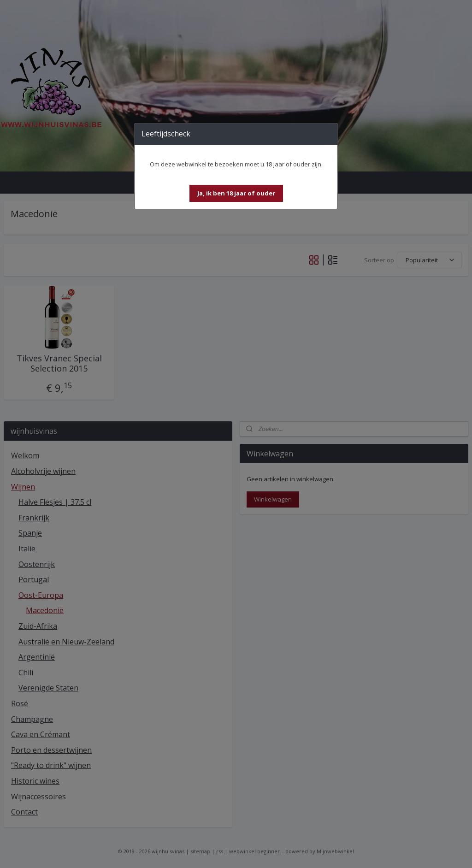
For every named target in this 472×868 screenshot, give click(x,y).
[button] (236, 193)
